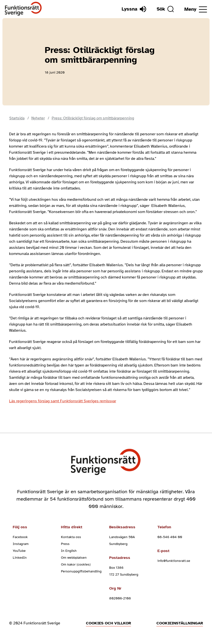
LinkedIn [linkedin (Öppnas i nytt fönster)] (20, 558)
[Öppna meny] (196, 9)
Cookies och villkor (108, 623)
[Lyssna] (134, 9)
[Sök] (165, 9)
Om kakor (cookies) (76, 564)
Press (65, 544)
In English (69, 551)
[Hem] (23, 9)
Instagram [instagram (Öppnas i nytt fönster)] (21, 544)
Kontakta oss (71, 537)
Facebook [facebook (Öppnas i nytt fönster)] (20, 537)
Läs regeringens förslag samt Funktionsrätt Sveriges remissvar (63, 401)
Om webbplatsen (74, 558)
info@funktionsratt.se (174, 561)
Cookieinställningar (180, 623)
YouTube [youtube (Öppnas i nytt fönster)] (19, 551)
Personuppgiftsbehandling (81, 571)
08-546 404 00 (170, 537)
